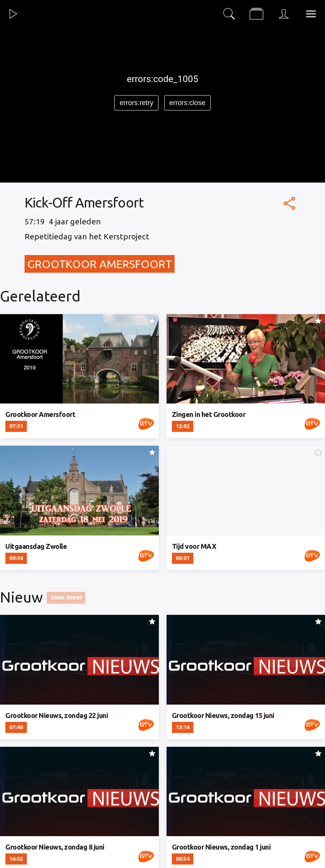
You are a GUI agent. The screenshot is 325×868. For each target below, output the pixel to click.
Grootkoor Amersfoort (100, 264)
